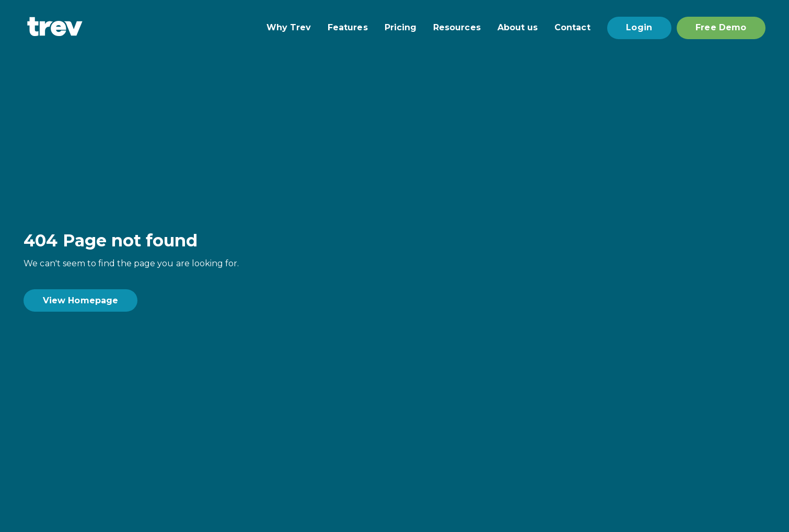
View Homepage (80, 300)
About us (518, 28)
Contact (572, 28)
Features (348, 28)
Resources (457, 28)
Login (639, 27)
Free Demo (721, 27)
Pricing (401, 28)
